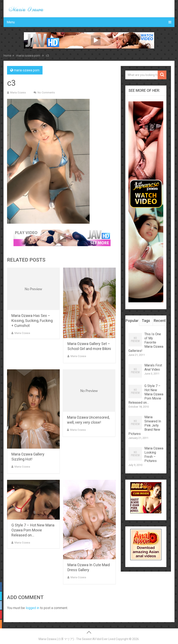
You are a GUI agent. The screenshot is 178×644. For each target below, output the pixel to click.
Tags (146, 321)
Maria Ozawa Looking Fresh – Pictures (154, 455)
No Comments (46, 92)
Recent (160, 321)
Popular (132, 321)
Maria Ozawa (18, 92)
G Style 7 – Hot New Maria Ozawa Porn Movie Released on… (33, 530)
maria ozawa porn (27, 70)
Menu (11, 22)
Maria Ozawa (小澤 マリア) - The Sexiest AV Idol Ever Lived (77, 639)
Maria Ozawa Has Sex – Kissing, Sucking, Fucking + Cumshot (32, 321)
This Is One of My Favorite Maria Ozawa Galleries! (146, 342)
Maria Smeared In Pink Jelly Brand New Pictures (145, 425)
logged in (32, 608)
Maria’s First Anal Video (153, 367)
